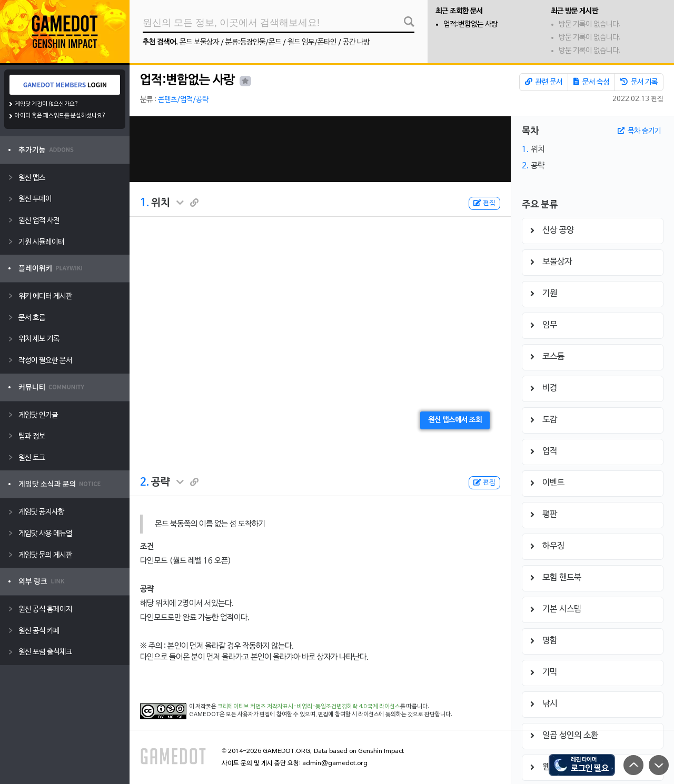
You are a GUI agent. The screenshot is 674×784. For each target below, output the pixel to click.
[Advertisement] (320, 149)
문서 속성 (591, 82)
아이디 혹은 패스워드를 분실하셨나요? (60, 116)
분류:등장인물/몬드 (253, 42)
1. (145, 203)
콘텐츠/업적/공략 (183, 100)
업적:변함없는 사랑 (470, 24)
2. (145, 483)
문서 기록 (639, 82)
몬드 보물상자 (199, 42)
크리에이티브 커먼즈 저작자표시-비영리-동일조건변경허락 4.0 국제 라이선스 (309, 707)
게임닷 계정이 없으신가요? (47, 104)
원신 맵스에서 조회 (455, 420)
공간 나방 (356, 42)
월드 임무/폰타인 (312, 42)
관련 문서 (544, 82)
